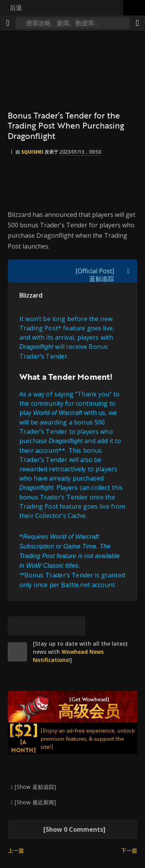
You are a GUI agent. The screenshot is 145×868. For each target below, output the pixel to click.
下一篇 (129, 850)
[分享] (137, 23)
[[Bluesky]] (17, 626)
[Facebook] (37, 626)
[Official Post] (95, 271)
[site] (17, 652)
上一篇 (16, 850)
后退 (16, 8)
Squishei (32, 152)
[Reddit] (56, 626)
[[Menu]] (8, 23)
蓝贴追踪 (102, 279)
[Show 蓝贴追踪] (35, 787)
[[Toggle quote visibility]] (128, 271)
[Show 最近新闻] (35, 802)
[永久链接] (75, 626)
